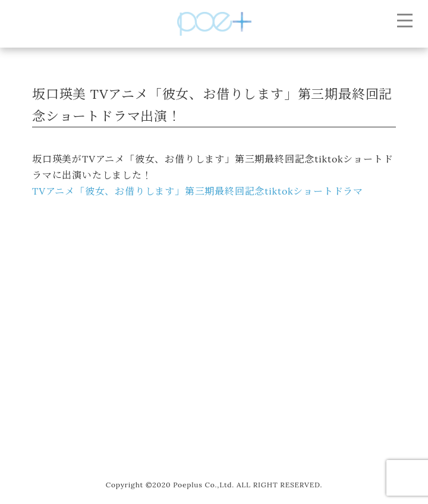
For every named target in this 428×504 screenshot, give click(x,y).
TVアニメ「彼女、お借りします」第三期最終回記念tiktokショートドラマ (198, 191)
